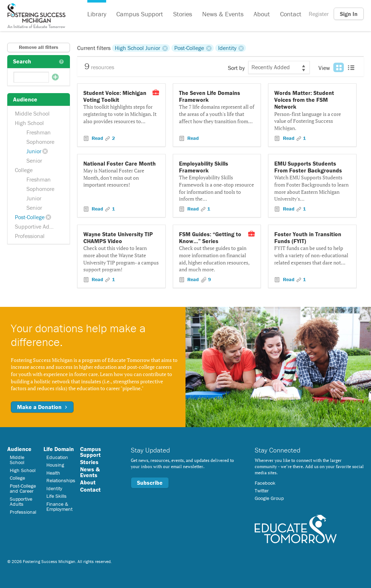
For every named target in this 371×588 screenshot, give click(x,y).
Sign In (349, 14)
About (262, 14)
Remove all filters (39, 47)
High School (29, 123)
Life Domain (59, 449)
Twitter (262, 491)
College (24, 170)
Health (53, 473)
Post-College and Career (23, 488)
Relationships (61, 480)
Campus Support (140, 14)
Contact (291, 14)
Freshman (39, 132)
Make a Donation (42, 407)
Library (97, 14)
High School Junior (137, 48)
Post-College (30, 217)
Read (97, 138)
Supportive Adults (37, 226)
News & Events (223, 14)
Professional (30, 236)
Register (319, 14)
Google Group (269, 498)
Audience (19, 449)
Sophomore (40, 142)
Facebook (265, 483)
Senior (34, 160)
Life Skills (57, 496)
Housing (55, 465)
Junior (34, 151)
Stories (183, 14)
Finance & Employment (59, 506)
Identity (227, 48)
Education (57, 457)
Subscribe (150, 483)
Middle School (32, 113)
